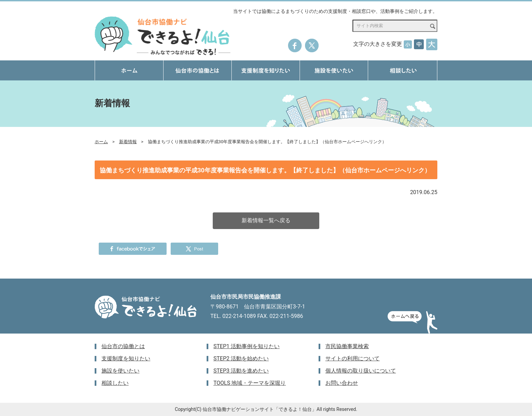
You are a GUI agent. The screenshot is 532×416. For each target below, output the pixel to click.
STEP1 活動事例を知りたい (246, 346)
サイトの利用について (353, 358)
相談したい (115, 383)
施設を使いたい (120, 371)
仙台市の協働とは (123, 346)
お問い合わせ (342, 383)
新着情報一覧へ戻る (266, 220)
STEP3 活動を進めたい (241, 371)
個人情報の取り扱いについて (361, 371)
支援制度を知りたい (126, 358)
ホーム (101, 142)
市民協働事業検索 (347, 346)
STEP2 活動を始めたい (241, 358)
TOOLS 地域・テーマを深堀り (250, 383)
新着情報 (128, 142)
